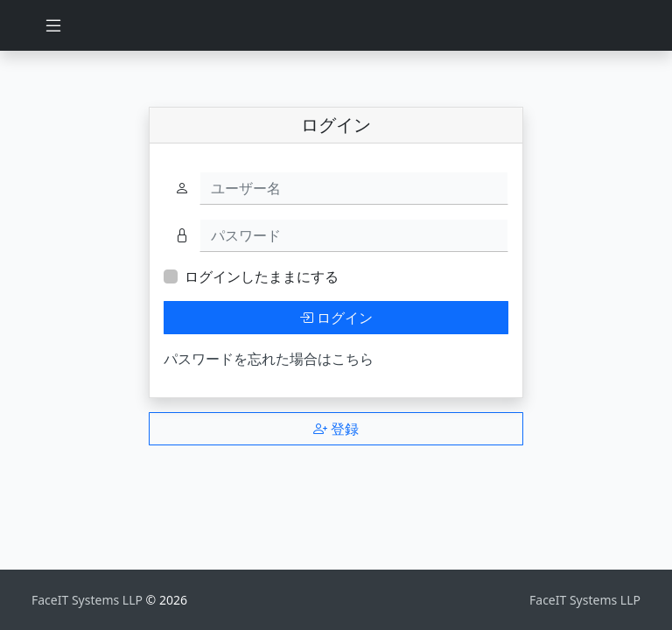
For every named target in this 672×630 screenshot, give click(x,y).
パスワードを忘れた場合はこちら (269, 359)
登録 (336, 429)
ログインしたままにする (262, 276)
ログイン (336, 318)
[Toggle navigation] (53, 25)
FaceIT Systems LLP (89, 600)
